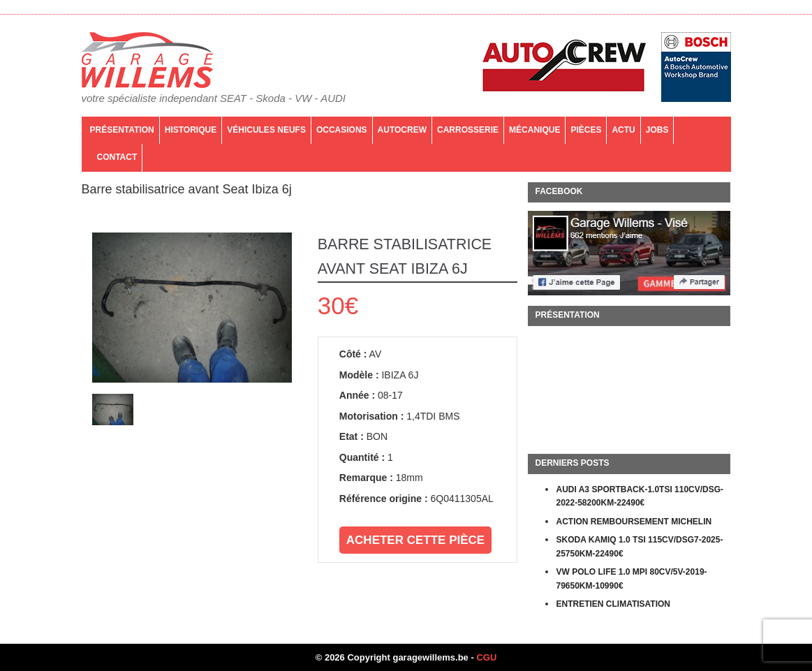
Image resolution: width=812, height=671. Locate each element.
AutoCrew (402, 130)
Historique (191, 130)
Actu (623, 130)
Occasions (342, 130)
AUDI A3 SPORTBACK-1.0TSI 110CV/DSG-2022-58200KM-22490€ (640, 496)
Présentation (122, 130)
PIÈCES (586, 130)
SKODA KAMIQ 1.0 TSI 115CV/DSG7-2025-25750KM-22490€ (639, 547)
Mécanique (534, 130)
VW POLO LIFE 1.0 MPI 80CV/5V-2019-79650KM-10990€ (631, 579)
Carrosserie (468, 130)
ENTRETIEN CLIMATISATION (613, 604)
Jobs (657, 130)
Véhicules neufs (266, 130)
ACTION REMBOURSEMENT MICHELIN (634, 522)
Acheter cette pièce (415, 540)
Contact (117, 157)
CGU (486, 657)
